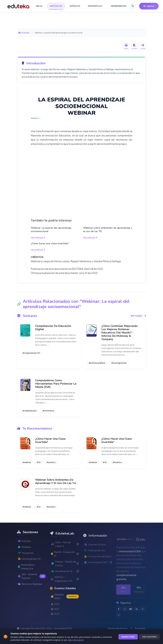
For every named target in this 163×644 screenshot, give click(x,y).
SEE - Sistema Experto (32, 590)
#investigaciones (119, 364)
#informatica (48, 412)
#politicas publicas (97, 364)
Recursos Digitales (31, 598)
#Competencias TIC (31, 354)
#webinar (27, 465)
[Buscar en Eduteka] (133, 6)
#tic (39, 465)
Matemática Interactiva (27, 580)
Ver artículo (38, 237)
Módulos (25, 559)
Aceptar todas (128, 637)
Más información (76, 640)
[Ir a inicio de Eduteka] (18, 6)
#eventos (51, 465)
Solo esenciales (149, 637)
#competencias (30, 412)
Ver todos (138, 316)
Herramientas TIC (30, 571)
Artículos (24, 33)
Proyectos (26, 565)
